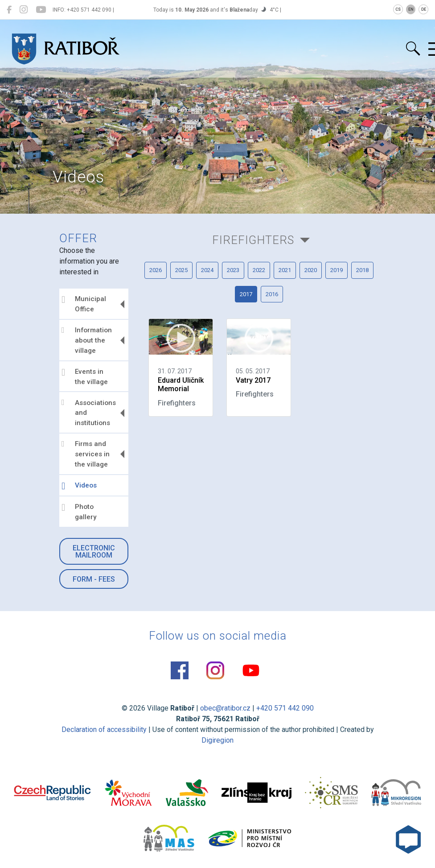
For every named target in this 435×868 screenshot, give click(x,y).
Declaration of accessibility (104, 730)
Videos (79, 486)
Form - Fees (94, 579)
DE (424, 9)
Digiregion (217, 740)
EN (411, 9)
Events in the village (85, 377)
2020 (311, 270)
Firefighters (253, 240)
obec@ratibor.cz (225, 708)
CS (398, 9)
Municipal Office (84, 304)
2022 (259, 270)
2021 (285, 270)
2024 (207, 270)
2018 (362, 270)
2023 (233, 270)
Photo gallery (79, 512)
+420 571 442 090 (285, 708)
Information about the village (87, 340)
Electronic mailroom (94, 552)
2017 (246, 294)
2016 (272, 294)
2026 (156, 270)
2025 (181, 270)
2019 (337, 270)
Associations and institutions (89, 413)
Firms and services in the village (86, 454)
